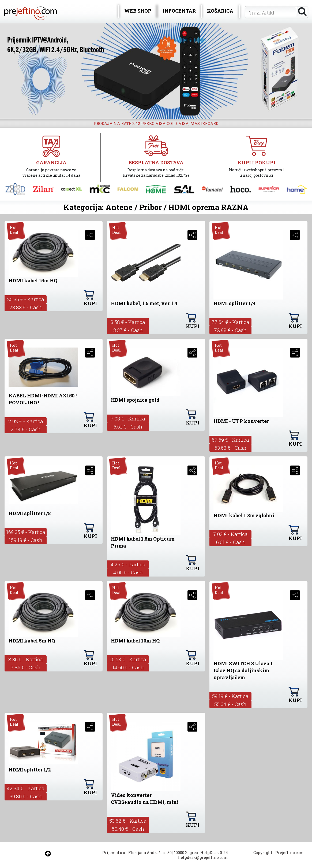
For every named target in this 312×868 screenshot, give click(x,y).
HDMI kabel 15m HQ (33, 280)
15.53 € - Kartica (128, 659)
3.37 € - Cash (128, 330)
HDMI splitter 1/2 (30, 770)
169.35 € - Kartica (26, 532)
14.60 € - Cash (128, 667)
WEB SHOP (138, 11)
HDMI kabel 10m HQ (135, 641)
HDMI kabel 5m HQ (32, 641)
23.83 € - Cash (26, 307)
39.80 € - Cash (26, 796)
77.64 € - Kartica (230, 322)
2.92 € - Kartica (26, 421)
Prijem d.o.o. (114, 853)
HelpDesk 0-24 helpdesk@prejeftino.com (203, 855)
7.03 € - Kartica (128, 418)
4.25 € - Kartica (128, 564)
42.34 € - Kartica (26, 788)
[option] (156, 71)
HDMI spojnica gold (135, 400)
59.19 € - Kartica (230, 696)
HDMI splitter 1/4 (234, 303)
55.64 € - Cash (230, 704)
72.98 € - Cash (230, 330)
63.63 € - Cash (230, 448)
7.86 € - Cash (26, 667)
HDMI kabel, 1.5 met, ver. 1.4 (144, 303)
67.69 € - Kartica (230, 440)
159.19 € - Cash (26, 540)
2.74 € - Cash (26, 429)
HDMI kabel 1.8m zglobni (244, 515)
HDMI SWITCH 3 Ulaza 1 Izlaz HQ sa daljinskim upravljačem (243, 670)
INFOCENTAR (179, 11)
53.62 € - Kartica (128, 821)
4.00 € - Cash (128, 572)
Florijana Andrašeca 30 (150, 853)
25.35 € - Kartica (26, 299)
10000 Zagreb (186, 853)
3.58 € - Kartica (128, 322)
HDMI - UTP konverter (241, 421)
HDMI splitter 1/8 (30, 513)
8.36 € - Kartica (26, 659)
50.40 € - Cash (128, 829)
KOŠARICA (220, 11)
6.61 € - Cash (128, 426)
